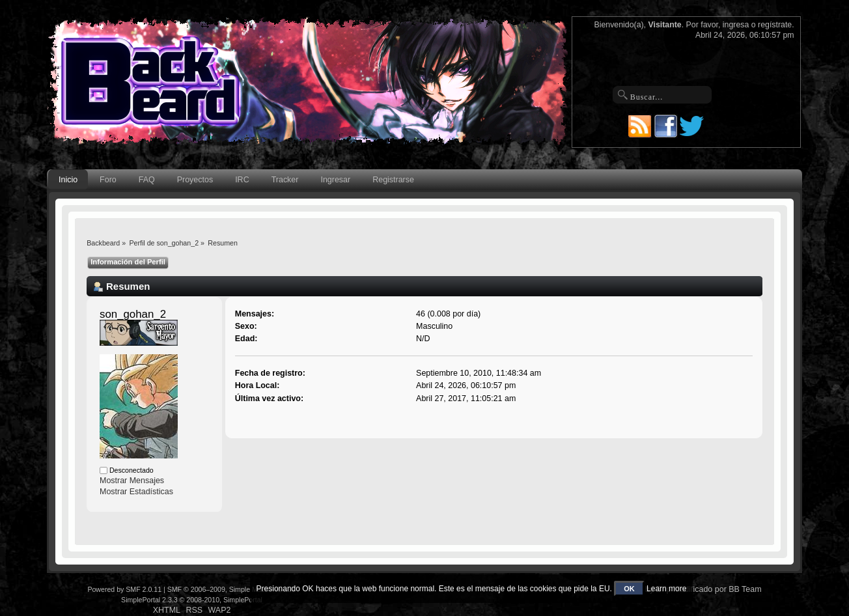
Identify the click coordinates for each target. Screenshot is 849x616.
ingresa (736, 25)
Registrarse (393, 180)
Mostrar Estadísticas (136, 492)
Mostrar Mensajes (132, 481)
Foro (108, 180)
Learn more (666, 589)
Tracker (285, 180)
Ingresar (335, 180)
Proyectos (195, 180)
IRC (242, 180)
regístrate (775, 25)
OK (629, 589)
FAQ (147, 180)
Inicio (68, 180)
